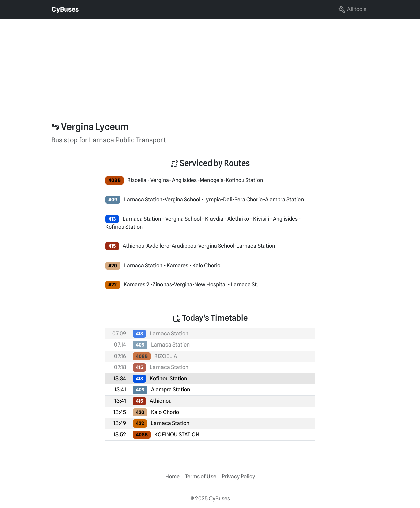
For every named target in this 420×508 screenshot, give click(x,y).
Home (172, 477)
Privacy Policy (238, 477)
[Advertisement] (201, 66)
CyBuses (65, 9)
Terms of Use (201, 477)
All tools (352, 10)
